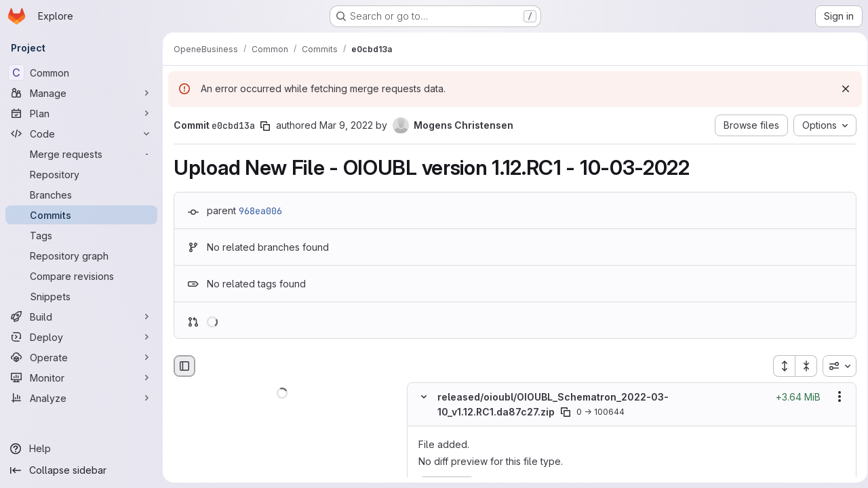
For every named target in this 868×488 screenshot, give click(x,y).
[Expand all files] (779, 366)
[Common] (81, 73)
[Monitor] (81, 378)
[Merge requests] (81, 154)
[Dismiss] (841, 89)
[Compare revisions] (81, 276)
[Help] (81, 449)
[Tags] (81, 235)
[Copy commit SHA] (265, 126)
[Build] (81, 317)
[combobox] (835, 366)
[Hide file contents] (424, 397)
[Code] (81, 134)
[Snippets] (81, 296)
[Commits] (81, 215)
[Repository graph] (81, 256)
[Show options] (835, 397)
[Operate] (81, 357)
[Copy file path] (566, 412)
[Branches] (81, 195)
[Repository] (81, 174)
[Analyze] (81, 398)
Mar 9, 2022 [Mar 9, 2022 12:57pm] (346, 125)
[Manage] (81, 93)
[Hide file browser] (184, 366)
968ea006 (260, 211)
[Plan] (81, 113)
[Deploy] (81, 337)
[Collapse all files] (802, 366)
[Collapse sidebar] (81, 470)
